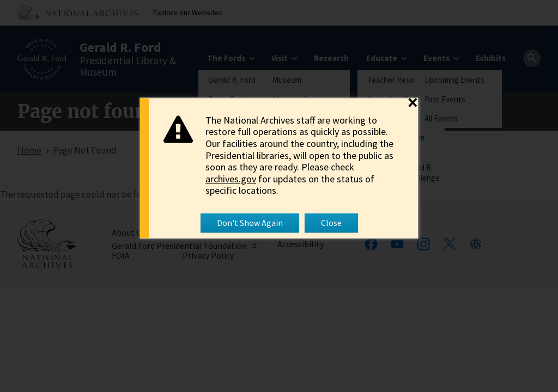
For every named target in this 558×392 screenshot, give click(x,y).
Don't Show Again (250, 223)
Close (331, 223)
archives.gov (231, 179)
